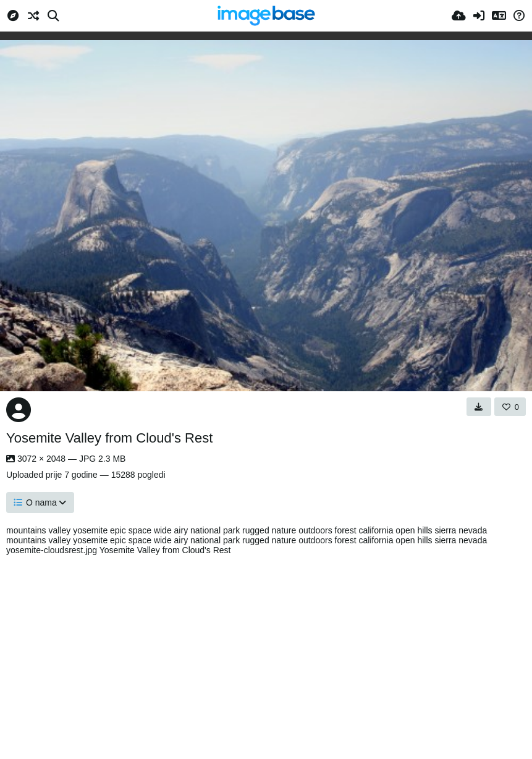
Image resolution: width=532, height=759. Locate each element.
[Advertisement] (266, 654)
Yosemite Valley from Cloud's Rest (109, 438)
